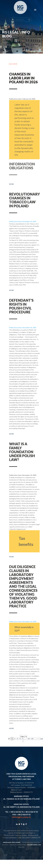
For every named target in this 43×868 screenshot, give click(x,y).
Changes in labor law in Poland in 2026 (23, 78)
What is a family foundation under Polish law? (22, 456)
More (11, 190)
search (29, 15)
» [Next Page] (38, 739)
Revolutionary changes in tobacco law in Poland (25, 204)
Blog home (13, 64)
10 (29, 739)
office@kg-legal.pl (21, 817)
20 (32, 739)
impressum (7, 842)
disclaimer (16, 842)
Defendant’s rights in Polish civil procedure (21, 310)
